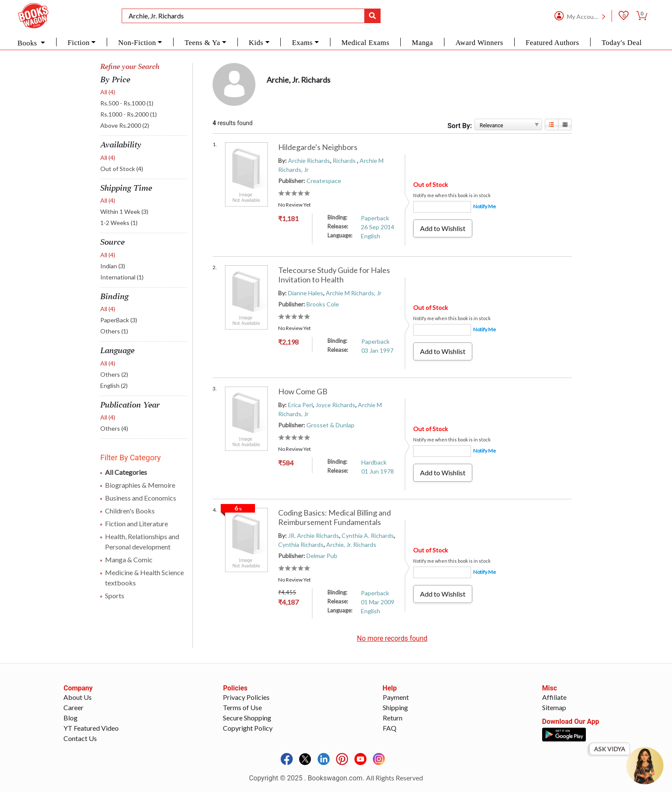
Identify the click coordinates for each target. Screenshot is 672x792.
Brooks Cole (323, 304)
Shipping (395, 707)
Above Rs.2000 (125, 125)
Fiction (79, 43)
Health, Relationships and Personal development (142, 541)
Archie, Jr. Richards (351, 544)
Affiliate (554, 697)
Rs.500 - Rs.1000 (127, 103)
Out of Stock (122, 169)
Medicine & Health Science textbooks (144, 577)
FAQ (390, 728)
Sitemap (554, 707)
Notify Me (484, 206)
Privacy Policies (246, 697)
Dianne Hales (306, 293)
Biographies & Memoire (140, 485)
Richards (345, 160)
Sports (115, 595)
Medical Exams (365, 43)
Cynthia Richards (301, 544)
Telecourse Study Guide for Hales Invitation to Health (334, 275)
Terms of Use (242, 707)
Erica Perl (300, 405)
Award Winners (479, 43)
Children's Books (130, 511)
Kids (256, 43)
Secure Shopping (247, 718)
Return (393, 718)
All (108, 92)
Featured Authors (553, 43)
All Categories (126, 472)
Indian (113, 266)
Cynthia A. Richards (368, 535)
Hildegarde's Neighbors (318, 147)
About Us (78, 697)
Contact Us (80, 738)
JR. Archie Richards (313, 535)
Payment (396, 697)
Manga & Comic (129, 559)
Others (114, 331)
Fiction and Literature (136, 523)
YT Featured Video (91, 728)
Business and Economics (141, 498)
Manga (422, 43)
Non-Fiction (137, 43)
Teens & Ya (202, 43)
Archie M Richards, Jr (354, 293)
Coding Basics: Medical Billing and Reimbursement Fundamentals (334, 517)
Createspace (324, 181)
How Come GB (303, 391)
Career (73, 707)
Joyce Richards (335, 405)
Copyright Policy (248, 728)
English (114, 385)
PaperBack (119, 320)
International (122, 277)
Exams (302, 43)
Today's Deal (622, 43)
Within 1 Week (124, 211)
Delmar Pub (322, 556)
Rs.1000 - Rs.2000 (129, 114)
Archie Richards (309, 160)
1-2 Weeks (119, 223)
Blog (70, 718)
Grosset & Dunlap (330, 425)
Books (28, 43)
